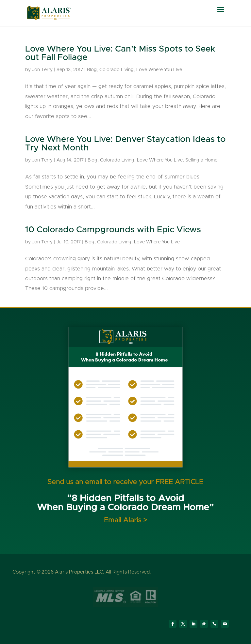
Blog (92, 70)
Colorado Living (117, 70)
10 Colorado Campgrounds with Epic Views (113, 230)
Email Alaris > (125, 520)
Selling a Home (201, 160)
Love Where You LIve (159, 70)
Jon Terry (42, 70)
